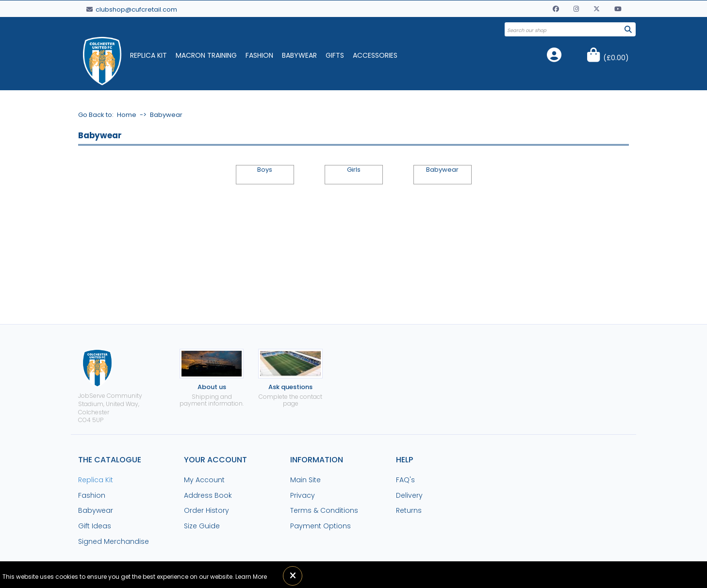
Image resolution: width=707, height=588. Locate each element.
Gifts (335, 55)
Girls (354, 170)
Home (127, 115)
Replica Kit (148, 55)
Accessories (375, 55)
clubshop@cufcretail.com (132, 9)
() (616, 58)
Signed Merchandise (114, 541)
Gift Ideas (95, 526)
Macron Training (206, 55)
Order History (206, 510)
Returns (409, 510)
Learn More (251, 577)
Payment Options (321, 526)
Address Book (208, 495)
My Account (204, 480)
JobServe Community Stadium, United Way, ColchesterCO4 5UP (110, 386)
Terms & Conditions (324, 510)
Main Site (305, 480)
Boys (265, 170)
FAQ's (405, 480)
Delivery (409, 495)
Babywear (299, 55)
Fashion (259, 55)
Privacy (303, 495)
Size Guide (202, 526)
